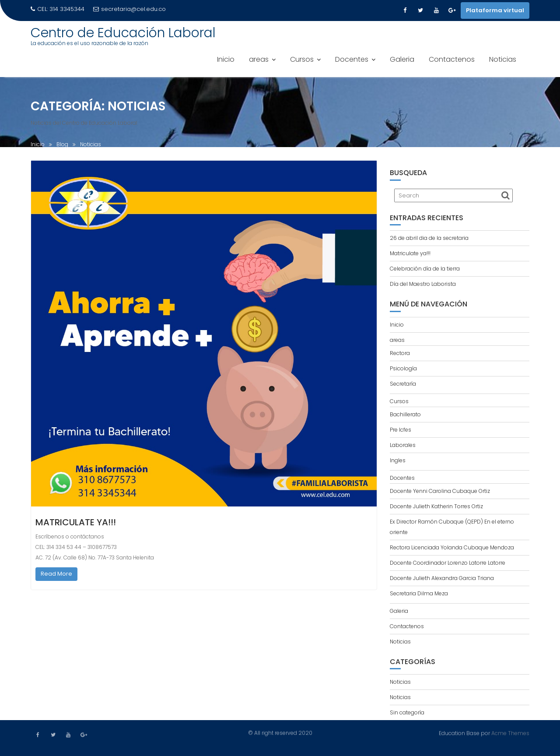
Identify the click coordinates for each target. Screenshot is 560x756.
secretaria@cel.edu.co (129, 9)
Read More (56, 574)
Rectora (400, 353)
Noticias (503, 59)
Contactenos (452, 59)
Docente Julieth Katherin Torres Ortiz (436, 506)
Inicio (226, 59)
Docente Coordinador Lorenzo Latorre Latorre (448, 563)
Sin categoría (407, 712)
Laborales (403, 445)
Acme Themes (510, 733)
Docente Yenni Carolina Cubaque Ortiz (440, 491)
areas (259, 59)
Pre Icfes (401, 430)
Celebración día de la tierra (425, 269)
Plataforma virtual (495, 10)
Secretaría (403, 384)
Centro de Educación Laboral (123, 33)
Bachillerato (405, 414)
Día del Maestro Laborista (423, 284)
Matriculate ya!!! (76, 522)
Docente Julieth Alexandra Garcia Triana (442, 578)
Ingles (398, 460)
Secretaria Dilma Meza (419, 593)
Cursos (302, 59)
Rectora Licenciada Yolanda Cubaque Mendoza (452, 547)
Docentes (352, 59)
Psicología (403, 368)
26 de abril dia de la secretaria (429, 238)
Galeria (402, 59)
